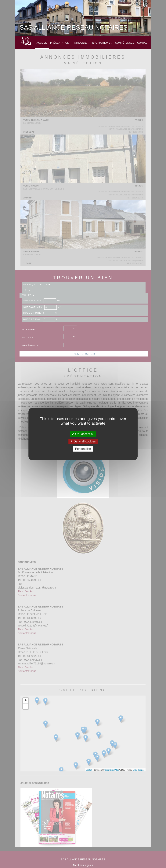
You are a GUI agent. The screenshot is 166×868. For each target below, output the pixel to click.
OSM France (139, 770)
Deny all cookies (83, 441)
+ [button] (26, 701)
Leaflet (89, 770)
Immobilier (81, 43)
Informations (102, 43)
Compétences (125, 43)
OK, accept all (83, 434)
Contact (143, 43)
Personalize (83, 449)
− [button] (26, 706)
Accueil (42, 43)
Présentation (61, 43)
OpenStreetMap (112, 770)
